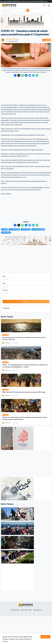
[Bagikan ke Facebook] (15, 75)
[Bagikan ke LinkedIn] (26, 75)
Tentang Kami (15, 610)
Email (4, 283)
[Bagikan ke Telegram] (33, 75)
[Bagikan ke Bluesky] (30, 75)
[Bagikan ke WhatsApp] (37, 75)
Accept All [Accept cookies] (45, 637)
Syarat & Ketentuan (26, 610)
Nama (4, 276)
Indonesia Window (12, 39)
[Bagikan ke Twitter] (19, 75)
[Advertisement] (26, 91)
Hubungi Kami (37, 610)
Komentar (5, 290)
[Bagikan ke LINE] (22, 75)
